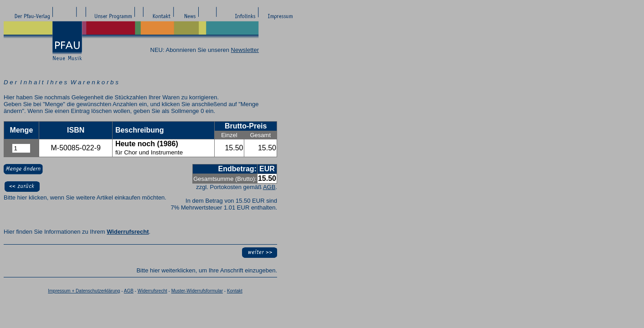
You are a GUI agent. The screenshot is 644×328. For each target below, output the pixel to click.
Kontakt (235, 291)
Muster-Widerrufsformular (197, 291)
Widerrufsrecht (128, 232)
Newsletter (245, 50)
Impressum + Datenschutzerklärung (84, 291)
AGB (269, 187)
